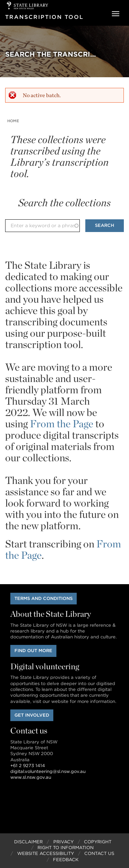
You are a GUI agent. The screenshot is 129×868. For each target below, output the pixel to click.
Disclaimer (28, 842)
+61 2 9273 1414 (28, 766)
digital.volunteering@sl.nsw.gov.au (48, 771)
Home (13, 121)
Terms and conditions (44, 598)
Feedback (66, 860)
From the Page (62, 424)
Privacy (63, 842)
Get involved (32, 715)
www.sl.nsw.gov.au (31, 777)
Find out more (33, 651)
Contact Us (99, 853)
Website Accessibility (46, 853)
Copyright (98, 842)
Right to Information (66, 848)
